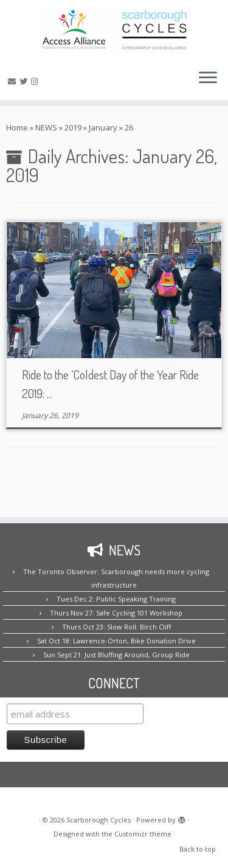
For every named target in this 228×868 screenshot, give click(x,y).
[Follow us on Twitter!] (25, 81)
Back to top (198, 849)
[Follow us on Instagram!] (36, 81)
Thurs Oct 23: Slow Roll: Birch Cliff (116, 627)
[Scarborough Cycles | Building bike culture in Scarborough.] (114, 30)
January (103, 127)
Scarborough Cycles (98, 820)
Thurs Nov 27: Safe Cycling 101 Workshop (116, 613)
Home (17, 127)
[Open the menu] (208, 78)
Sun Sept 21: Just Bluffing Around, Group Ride (116, 655)
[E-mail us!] (14, 81)
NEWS (46, 127)
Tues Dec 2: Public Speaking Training (116, 599)
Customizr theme (143, 834)
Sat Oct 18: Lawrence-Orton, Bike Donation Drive (116, 641)
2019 (73, 127)
